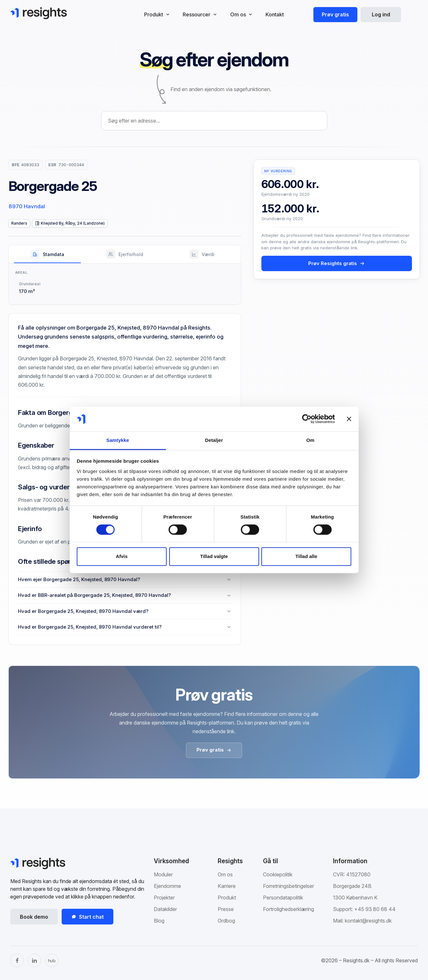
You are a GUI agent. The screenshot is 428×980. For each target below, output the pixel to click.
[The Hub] (52, 960)
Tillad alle (306, 556)
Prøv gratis (335, 14)
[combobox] (214, 121)
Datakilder (165, 909)
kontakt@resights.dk (368, 921)
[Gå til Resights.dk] (39, 13)
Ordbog (226, 921)
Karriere (227, 886)
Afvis (122, 556)
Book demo (34, 917)
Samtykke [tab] (118, 440)
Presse (226, 909)
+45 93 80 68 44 (375, 909)
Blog (159, 921)
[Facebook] (17, 960)
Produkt (227, 898)
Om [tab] (310, 440)
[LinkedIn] (34, 960)
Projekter (164, 898)
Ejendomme (167, 886)
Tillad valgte (214, 556)
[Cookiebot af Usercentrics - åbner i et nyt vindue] (307, 419)
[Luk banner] (349, 419)
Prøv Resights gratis (336, 263)
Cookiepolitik (278, 874)
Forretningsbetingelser (288, 886)
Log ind (381, 14)
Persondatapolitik (283, 898)
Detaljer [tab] (214, 440)
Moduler (163, 874)
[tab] (47, 254)
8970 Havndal (27, 206)
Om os (225, 874)
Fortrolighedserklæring (288, 909)
